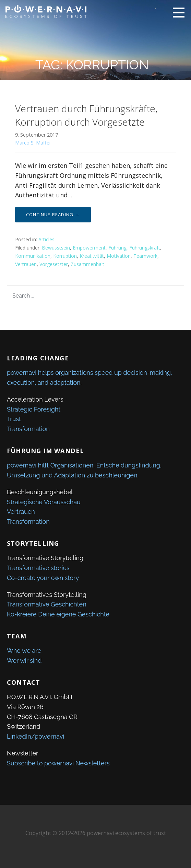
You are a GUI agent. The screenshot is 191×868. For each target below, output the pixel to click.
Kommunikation (33, 256)
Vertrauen (26, 264)
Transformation (28, 429)
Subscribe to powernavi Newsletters (58, 763)
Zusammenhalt (87, 264)
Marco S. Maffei (33, 143)
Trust (14, 419)
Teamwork (145, 256)
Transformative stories (38, 568)
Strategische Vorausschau (44, 502)
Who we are (24, 651)
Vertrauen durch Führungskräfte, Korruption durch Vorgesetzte (86, 115)
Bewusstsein (56, 248)
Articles (46, 239)
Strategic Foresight (34, 409)
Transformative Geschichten (47, 604)
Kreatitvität (92, 256)
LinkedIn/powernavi (35, 736)
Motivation (119, 256)
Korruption (65, 256)
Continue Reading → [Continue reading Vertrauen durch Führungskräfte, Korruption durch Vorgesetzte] (53, 215)
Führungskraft (145, 248)
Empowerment (89, 248)
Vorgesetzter (54, 264)
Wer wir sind (24, 661)
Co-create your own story (43, 578)
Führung (117, 248)
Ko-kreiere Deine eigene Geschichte (58, 614)
